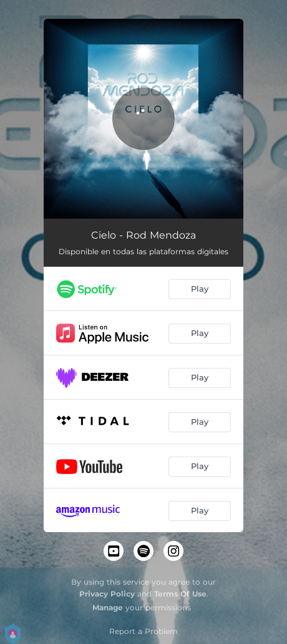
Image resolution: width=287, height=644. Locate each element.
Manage (108, 607)
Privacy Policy (107, 594)
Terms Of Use (180, 594)
